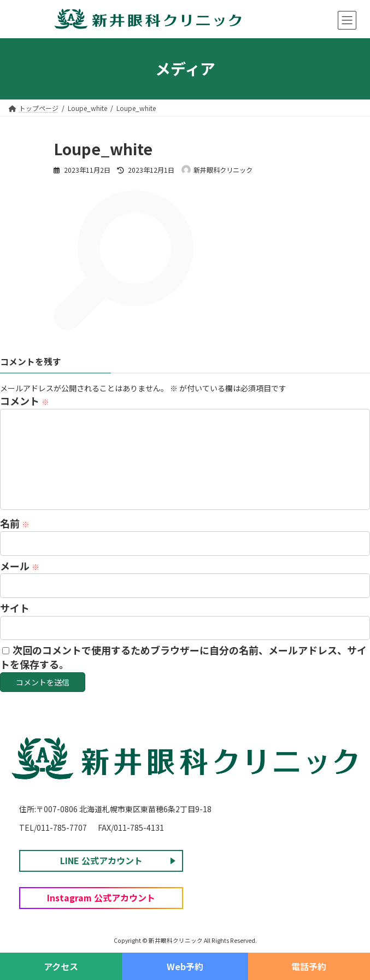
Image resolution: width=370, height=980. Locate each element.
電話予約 (309, 966)
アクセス (61, 966)
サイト (15, 608)
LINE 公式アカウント (101, 860)
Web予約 (185, 966)
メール (20, 566)
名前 (15, 524)
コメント (25, 401)
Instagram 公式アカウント (101, 897)
